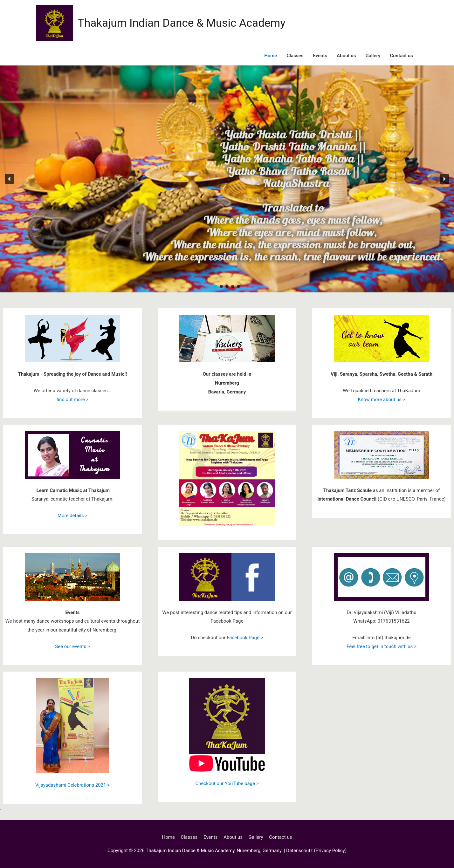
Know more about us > (381, 400)
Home (271, 56)
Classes (295, 56)
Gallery (373, 56)
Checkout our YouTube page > (227, 783)
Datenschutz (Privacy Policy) (316, 851)
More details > (72, 516)
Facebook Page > (245, 638)
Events (320, 56)
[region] (227, 179)
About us (346, 56)
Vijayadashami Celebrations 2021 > (72, 785)
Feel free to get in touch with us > (382, 646)
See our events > (72, 646)
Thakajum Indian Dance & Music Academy (182, 23)
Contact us (402, 56)
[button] (10, 179)
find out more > (72, 400)
